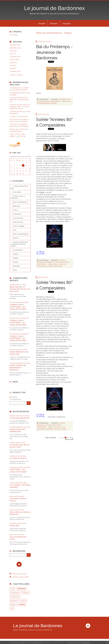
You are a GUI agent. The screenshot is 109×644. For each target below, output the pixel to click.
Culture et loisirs (18, 222)
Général (15, 238)
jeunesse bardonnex (43, 103)
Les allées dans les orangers (19, 88)
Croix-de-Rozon (18, 218)
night (60, 429)
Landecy (15, 254)
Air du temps (17, 192)
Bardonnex (16, 206)
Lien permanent (43, 99)
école (12, 589)
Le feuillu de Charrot (18, 458)
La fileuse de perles (16, 111)
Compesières (17, 214)
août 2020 (13, 51)
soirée (60, 266)
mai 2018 (13, 66)
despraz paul (15, 596)
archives (22, 604)
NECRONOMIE (24, 126)
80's (59, 264)
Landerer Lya (15, 304)
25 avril (55, 264)
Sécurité (15, 262)
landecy (13, 604)
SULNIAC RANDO (16, 131)
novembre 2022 (15, 45)
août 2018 (13, 63)
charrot (23, 600)
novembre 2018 (15, 57)
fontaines (26, 593)
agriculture (14, 600)
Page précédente (51, 438)
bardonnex (22, 589)
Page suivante (69, 439)
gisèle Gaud (14, 287)
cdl (61, 427)
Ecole (14, 230)
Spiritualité (16, 266)
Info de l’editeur (18, 250)
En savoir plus (86, 642)
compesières (15, 593)
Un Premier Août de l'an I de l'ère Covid (20, 289)
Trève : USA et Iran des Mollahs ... (17, 135)
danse (56, 266)
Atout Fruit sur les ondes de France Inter (19, 120)
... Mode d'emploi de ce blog (19, 187)
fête (12, 608)
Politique (16, 258)
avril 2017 (13, 68)
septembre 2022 (15, 48)
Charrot (15, 210)
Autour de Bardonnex (20, 202)
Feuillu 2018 (14, 354)
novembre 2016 (15, 71)
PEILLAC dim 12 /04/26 (17, 129)
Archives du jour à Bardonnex (18, 197)
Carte (15, 382)
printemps (54, 103)
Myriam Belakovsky (18, 352)
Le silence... (13, 116)
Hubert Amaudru (16, 365)
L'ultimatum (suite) (16, 93)
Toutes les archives (16, 75)
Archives (54, 24)
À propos (66, 24)
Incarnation (24, 116)
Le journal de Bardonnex (54, 8)
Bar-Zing (22, 136)
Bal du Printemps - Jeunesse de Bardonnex (54, 52)
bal (67, 101)
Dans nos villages (18, 226)
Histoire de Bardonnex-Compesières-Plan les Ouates (20, 244)
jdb (70, 101)
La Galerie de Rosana (20, 90)
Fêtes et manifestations (21, 234)
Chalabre (24, 121)
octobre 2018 (14, 60)
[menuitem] (42, 23)
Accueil (42, 24)
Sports (15, 270)
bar (62, 264)
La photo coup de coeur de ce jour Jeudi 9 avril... (20, 106)
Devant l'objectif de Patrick (19, 108)
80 (53, 427)
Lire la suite (14, 35)
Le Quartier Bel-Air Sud (19, 101)
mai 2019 (13, 54)
